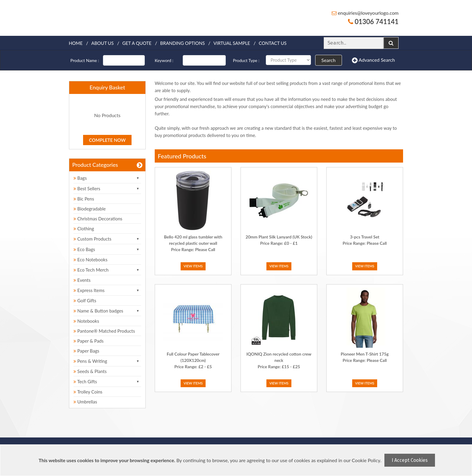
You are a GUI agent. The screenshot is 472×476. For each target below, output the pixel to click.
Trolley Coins (88, 392)
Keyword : (164, 60)
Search (329, 60)
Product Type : (246, 60)
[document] (237, 460)
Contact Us (273, 43)
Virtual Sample (232, 43)
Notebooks (86, 321)
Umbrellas (85, 402)
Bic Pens (84, 199)
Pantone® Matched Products (104, 331)
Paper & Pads (88, 341)
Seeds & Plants (90, 371)
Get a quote (137, 43)
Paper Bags (86, 351)
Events (82, 280)
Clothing (84, 229)
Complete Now (107, 140)
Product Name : (85, 60)
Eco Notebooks (90, 260)
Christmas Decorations (98, 219)
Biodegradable (90, 209)
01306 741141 (373, 22)
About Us (102, 43)
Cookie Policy (366, 460)
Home (76, 43)
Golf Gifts (85, 300)
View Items (193, 266)
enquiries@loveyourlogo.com (365, 13)
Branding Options (182, 43)
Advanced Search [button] (373, 60)
